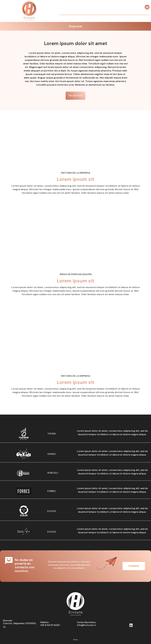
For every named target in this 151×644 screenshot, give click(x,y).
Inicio (75, 610)
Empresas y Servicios (75, 621)
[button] (147, 7)
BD (145, 636)
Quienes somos (75, 615)
